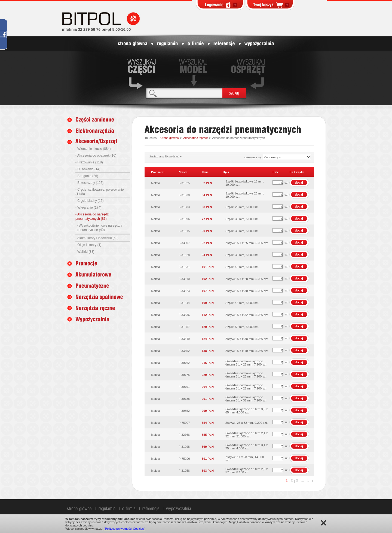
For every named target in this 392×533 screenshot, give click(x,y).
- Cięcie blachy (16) (89, 201)
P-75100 (184, 459)
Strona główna (169, 138)
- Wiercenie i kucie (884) (93, 149)
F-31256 (184, 471)
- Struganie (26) (87, 176)
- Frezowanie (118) (89, 162)
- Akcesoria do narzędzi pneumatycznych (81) (92, 217)
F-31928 (184, 255)
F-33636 (184, 315)
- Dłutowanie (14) (88, 169)
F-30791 (184, 387)
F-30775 (184, 375)
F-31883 (184, 207)
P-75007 (184, 423)
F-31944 (184, 303)
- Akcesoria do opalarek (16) (96, 156)
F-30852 (184, 411)
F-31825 (184, 183)
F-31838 (184, 195)
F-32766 (184, 435)
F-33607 (184, 243)
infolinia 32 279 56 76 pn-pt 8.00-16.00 (96, 29)
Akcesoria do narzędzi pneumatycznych (238, 138)
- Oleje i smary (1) (88, 245)
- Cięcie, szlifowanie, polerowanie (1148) (99, 192)
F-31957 (184, 327)
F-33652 (184, 351)
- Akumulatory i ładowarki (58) (97, 238)
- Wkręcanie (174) (88, 208)
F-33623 (184, 291)
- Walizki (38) (85, 252)
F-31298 (184, 447)
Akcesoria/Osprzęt (195, 138)
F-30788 (184, 399)
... (303, 480)
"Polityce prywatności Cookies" (124, 529)
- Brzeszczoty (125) (89, 183)
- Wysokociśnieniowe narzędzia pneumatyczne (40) (99, 228)
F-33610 (184, 279)
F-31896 (184, 219)
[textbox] (184, 93)
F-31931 (184, 267)
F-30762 (184, 363)
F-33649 (184, 339)
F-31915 (184, 231)
